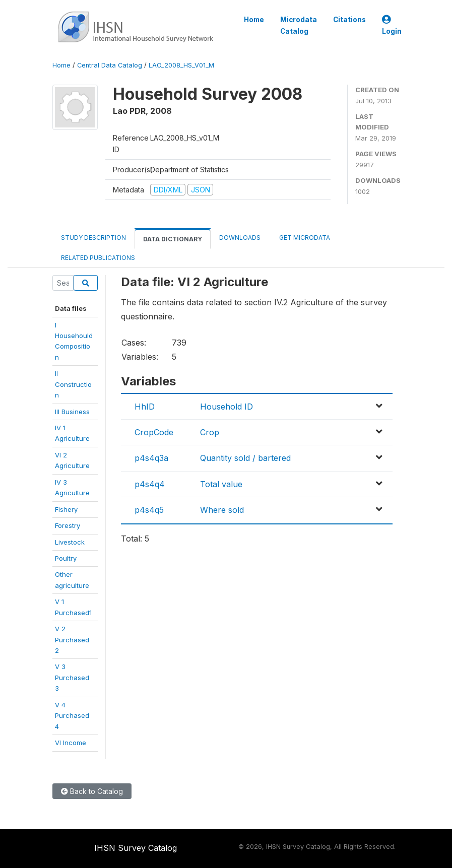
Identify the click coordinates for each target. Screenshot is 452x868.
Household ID (227, 407)
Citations (349, 20)
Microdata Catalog (299, 25)
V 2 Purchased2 (72, 640)
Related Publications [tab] (98, 258)
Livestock (70, 542)
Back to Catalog (92, 791)
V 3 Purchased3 (72, 677)
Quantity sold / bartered (245, 458)
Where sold (222, 510)
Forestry (68, 525)
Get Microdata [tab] (304, 238)
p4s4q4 (150, 484)
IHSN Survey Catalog (136, 848)
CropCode (154, 432)
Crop (210, 432)
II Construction (73, 384)
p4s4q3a (151, 458)
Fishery (66, 509)
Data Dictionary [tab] (173, 239)
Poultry (66, 558)
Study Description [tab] (93, 238)
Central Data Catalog (110, 65)
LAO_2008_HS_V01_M (181, 65)
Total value (221, 484)
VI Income (71, 743)
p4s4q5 (149, 510)
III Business (72, 412)
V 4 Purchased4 (72, 716)
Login (392, 25)
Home (254, 20)
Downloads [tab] (240, 238)
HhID (145, 407)
